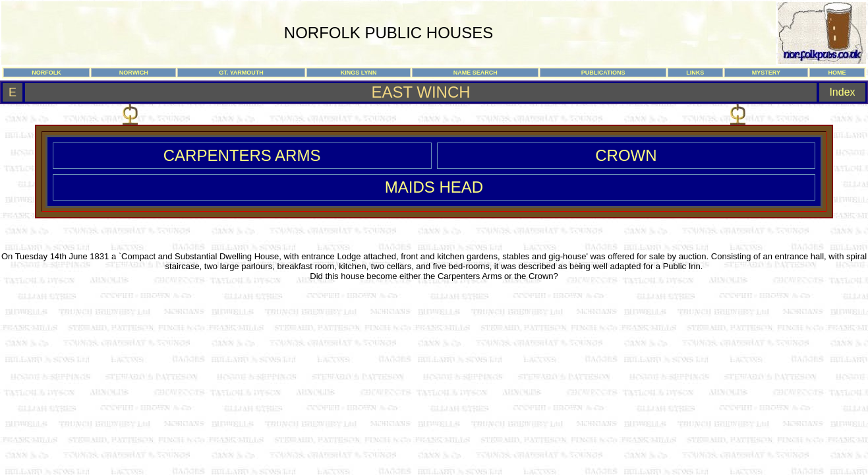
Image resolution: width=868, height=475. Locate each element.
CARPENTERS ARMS (242, 155)
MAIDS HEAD (434, 187)
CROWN (626, 155)
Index (842, 92)
